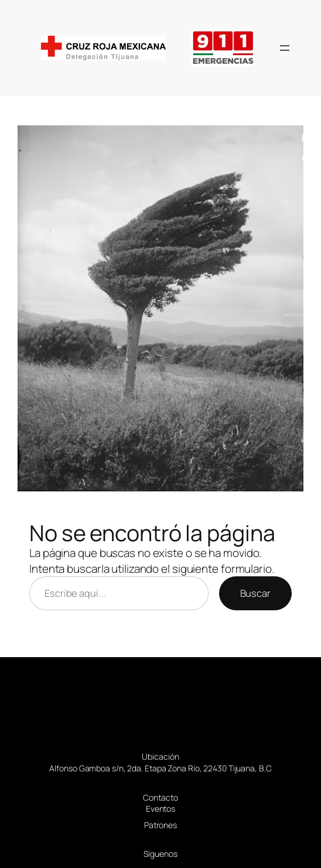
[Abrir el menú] (285, 48)
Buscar (255, 593)
